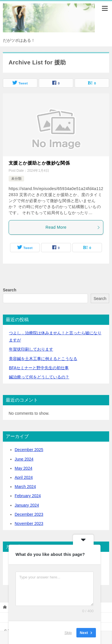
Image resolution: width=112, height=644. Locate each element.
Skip (68, 632)
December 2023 (29, 514)
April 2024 (24, 477)
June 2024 (24, 459)
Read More (73, 227)
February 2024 (28, 496)
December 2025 (29, 450)
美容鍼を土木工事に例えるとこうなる (43, 359)
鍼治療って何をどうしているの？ (39, 377)
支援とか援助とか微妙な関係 (39, 163)
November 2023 (29, 524)
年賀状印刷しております (31, 349)
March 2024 (25, 487)
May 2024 (23, 468)
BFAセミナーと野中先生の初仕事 (39, 368)
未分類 (16, 179)
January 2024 (27, 505)
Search (10, 290)
